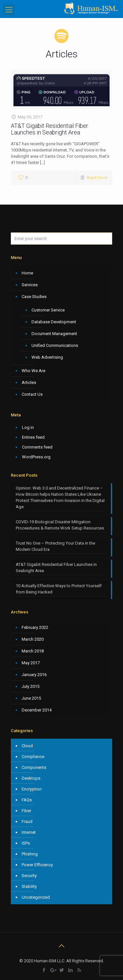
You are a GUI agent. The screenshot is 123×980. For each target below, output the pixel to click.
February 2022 (35, 627)
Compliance (33, 757)
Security (29, 876)
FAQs (27, 800)
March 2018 (33, 651)
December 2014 (37, 710)
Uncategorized (36, 897)
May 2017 (31, 663)
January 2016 (34, 675)
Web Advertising (47, 357)
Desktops (31, 778)
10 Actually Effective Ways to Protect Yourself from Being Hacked (59, 589)
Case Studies (34, 297)
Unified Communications (55, 345)
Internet (29, 832)
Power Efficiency (37, 865)
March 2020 (33, 639)
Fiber (26, 811)
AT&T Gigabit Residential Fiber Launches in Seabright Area (50, 129)
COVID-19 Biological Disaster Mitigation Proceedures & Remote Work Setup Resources (60, 525)
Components (34, 767)
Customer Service (48, 310)
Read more (97, 178)
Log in (28, 427)
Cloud (27, 746)
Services (30, 285)
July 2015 (31, 686)
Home (27, 273)
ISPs (26, 843)
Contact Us (32, 394)
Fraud (27, 821)
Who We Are (33, 371)
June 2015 (31, 698)
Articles (29, 382)
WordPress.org (36, 457)
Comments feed (37, 447)
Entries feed (33, 437)
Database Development (54, 322)
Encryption (32, 789)
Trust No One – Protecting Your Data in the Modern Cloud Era (55, 546)
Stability (29, 886)
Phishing (30, 854)
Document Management (54, 334)
